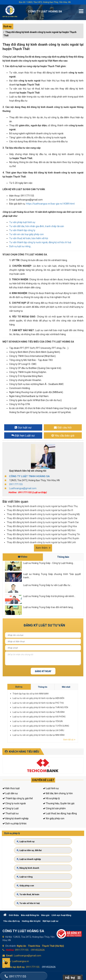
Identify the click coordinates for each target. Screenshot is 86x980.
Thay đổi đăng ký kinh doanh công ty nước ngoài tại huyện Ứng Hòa (42, 526)
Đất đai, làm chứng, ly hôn (58, 793)
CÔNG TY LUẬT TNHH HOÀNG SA (29, 476)
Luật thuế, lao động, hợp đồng (60, 813)
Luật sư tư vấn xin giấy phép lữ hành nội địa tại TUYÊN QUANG (63, 715)
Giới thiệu (14, 915)
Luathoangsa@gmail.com (23, 488)
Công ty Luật (11, 808)
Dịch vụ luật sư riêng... (21, 246)
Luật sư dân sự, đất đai (35, 858)
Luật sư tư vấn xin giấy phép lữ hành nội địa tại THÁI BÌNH (63, 713)
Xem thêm (43, 548)
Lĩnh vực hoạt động (61, 915)
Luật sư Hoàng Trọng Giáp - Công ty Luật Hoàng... (49, 563)
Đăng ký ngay (43, 671)
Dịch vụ (7, 26)
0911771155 (16, 484)
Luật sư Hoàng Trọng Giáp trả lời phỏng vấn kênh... (49, 596)
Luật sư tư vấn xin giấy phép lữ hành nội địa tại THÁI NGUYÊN (63, 712)
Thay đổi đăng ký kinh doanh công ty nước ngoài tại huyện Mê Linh (41, 542)
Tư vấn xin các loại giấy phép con (26, 234)
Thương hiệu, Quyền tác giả (59, 803)
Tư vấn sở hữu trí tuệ (35, 890)
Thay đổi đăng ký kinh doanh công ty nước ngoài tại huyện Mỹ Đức (41, 530)
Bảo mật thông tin (30, 915)
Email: (10, 956)
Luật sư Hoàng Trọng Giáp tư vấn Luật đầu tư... (47, 585)
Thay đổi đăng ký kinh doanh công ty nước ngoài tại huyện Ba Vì (40, 510)
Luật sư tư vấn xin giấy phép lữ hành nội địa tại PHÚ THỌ (63, 712)
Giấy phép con (33, 879)
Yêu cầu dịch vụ (12, 921)
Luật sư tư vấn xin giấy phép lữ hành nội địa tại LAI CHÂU (63, 716)
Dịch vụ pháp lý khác (15, 823)
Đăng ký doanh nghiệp (16, 818)
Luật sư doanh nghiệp (35, 863)
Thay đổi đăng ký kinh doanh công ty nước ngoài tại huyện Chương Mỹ (43, 514)
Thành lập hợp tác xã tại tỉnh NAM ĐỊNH (62, 710)
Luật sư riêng (33, 874)
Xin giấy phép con (54, 818)
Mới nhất (67, 709)
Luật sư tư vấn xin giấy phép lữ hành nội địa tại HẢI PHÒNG (63, 714)
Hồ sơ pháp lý (51, 798)
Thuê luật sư (11, 813)
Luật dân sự (10, 793)
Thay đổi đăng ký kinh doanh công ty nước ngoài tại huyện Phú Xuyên (43, 538)
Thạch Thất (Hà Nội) (53, 946)
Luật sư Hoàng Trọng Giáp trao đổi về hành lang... (49, 607)
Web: (8, 961)
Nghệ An (21, 946)
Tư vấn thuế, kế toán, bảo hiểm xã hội (29, 238)
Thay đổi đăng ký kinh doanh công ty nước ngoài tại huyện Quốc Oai (42, 518)
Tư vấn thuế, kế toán (35, 885)
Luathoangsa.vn (20, 961)
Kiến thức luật (11, 788)
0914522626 (38, 950)
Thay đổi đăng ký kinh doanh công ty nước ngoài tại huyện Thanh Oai (43, 522)
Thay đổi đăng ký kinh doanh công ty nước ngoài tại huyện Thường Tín (43, 534)
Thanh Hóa (34, 946)
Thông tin (64, 709)
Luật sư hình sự (33, 852)
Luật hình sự (51, 788)
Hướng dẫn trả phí (31, 921)
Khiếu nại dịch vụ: (16, 967)
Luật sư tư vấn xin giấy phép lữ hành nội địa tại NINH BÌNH (63, 717)
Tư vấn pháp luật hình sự (22, 222)
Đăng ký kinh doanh (35, 869)
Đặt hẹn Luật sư (50, 921)
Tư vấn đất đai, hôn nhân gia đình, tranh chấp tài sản (37, 226)
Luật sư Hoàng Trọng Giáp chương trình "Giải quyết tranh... (52, 576)
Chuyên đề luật (43, 780)
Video (23, 557)
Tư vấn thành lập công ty (22, 230)
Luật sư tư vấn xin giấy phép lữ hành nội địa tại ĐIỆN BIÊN (63, 711)
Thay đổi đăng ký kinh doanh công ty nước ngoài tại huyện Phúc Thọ (42, 506)
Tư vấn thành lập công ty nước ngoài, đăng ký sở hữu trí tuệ (40, 242)
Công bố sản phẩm (54, 808)
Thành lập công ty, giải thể (18, 798)
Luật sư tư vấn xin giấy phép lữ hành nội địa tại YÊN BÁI (63, 714)
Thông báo (63, 557)
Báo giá (45, 915)
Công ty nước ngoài (14, 803)
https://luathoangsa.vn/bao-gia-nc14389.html (50, 204)
